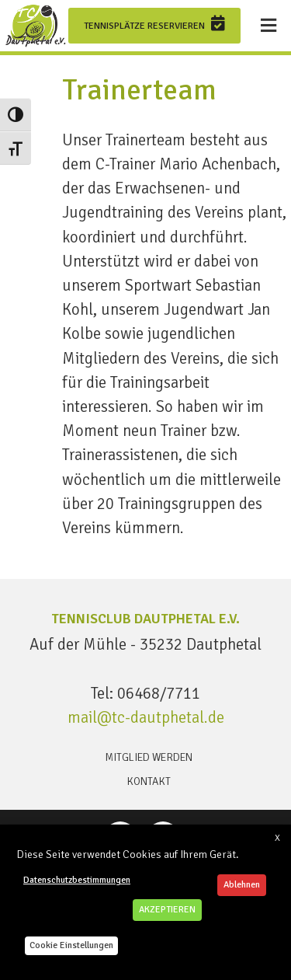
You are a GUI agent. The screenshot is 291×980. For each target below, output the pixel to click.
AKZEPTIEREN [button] (167, 910)
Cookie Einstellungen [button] (71, 945)
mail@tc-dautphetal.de (146, 717)
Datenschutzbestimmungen (77, 880)
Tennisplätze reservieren (154, 24)
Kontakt (149, 781)
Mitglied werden (149, 757)
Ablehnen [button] (242, 885)
